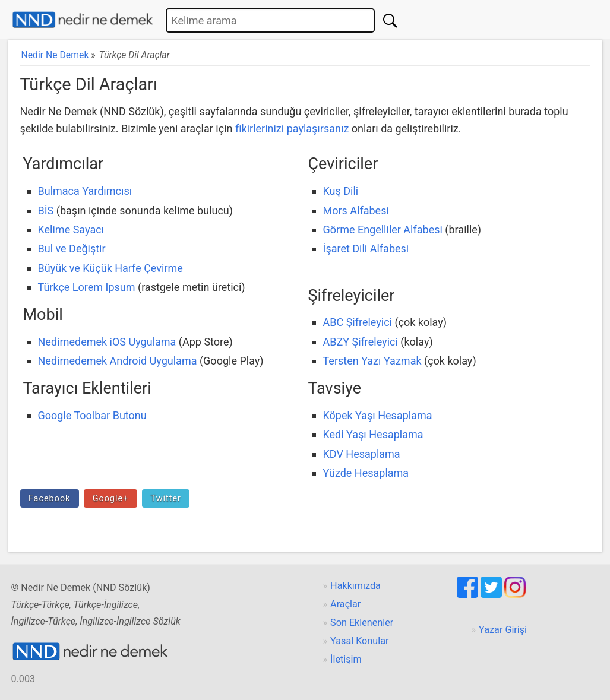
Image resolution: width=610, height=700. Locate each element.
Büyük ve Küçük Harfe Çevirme (110, 268)
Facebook (50, 498)
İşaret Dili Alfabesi (366, 248)
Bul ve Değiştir (72, 248)
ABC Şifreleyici (358, 322)
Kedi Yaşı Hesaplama (373, 434)
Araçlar (345, 604)
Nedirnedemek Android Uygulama (118, 361)
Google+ (111, 498)
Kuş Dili (341, 191)
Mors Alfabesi (356, 210)
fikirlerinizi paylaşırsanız (292, 129)
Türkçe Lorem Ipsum (87, 287)
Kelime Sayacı (71, 229)
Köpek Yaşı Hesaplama (378, 415)
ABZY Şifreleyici (361, 342)
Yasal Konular (359, 641)
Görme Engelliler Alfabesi (383, 229)
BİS (46, 210)
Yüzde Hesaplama (366, 473)
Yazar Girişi (503, 630)
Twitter (165, 498)
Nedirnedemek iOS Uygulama (107, 342)
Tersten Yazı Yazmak (372, 361)
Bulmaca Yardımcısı (85, 191)
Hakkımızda (355, 586)
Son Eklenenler (362, 623)
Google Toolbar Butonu (92, 415)
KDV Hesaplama (362, 454)
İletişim (346, 659)
